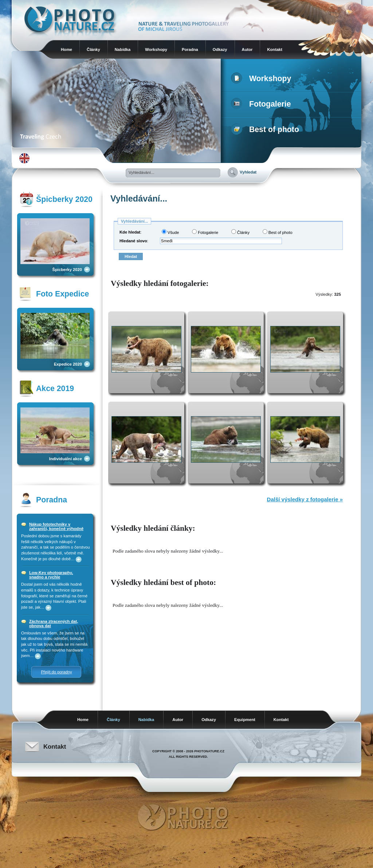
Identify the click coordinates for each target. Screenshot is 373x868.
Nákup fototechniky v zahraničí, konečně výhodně (56, 526)
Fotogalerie (262, 104)
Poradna (190, 49)
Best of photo (266, 130)
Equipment (245, 720)
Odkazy (220, 49)
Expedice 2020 (68, 364)
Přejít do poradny (56, 672)
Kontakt (275, 49)
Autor (247, 49)
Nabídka (123, 49)
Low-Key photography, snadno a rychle (51, 575)
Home (66, 49)
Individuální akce (66, 459)
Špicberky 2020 (67, 270)
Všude (170, 232)
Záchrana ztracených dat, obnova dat (54, 624)
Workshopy (156, 49)
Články (93, 49)
